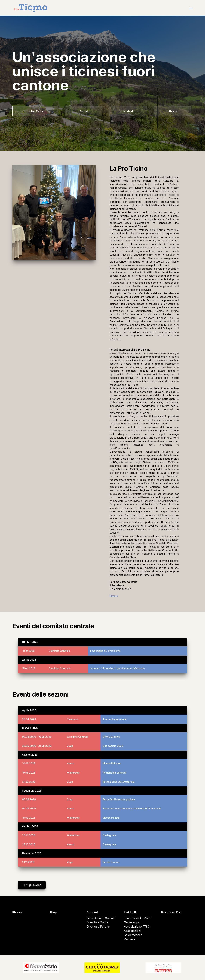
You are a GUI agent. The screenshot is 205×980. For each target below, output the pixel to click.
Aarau (71, 763)
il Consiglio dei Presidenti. (105, 651)
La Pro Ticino (35, 111)
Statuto (114, 596)
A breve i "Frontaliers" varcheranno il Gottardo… (119, 668)
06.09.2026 (29, 799)
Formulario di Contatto (102, 918)
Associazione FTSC (137, 927)
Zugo (70, 746)
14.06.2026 (29, 763)
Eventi (84, 111)
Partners (130, 939)
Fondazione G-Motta (138, 918)
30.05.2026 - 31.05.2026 (37, 746)
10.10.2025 (28, 651)
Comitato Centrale (59, 651)
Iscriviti (128, 111)
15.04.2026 (29, 668)
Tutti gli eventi (32, 885)
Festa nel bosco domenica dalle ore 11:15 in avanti (132, 809)
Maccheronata (111, 818)
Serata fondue (111, 862)
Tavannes (73, 719)
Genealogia (131, 922)
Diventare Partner (98, 927)
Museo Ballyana (112, 763)
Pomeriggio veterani (114, 773)
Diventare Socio (97, 922)
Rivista (173, 111)
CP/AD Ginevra (111, 737)
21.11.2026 (28, 862)
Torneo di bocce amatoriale (119, 782)
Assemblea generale (115, 719)
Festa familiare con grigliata (119, 799)
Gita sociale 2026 (113, 746)
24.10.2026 (29, 835)
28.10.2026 (29, 844)
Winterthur (73, 773)
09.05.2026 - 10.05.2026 (37, 737)
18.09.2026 (29, 818)
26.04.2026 (29, 719)
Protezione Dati (171, 912)
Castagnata (109, 835)
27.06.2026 (29, 782)
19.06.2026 (29, 773)
